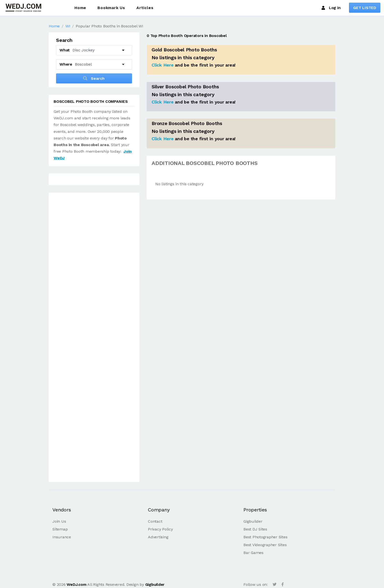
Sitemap (60, 529)
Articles (145, 8)
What (65, 50)
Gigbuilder (253, 521)
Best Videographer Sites (265, 545)
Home (80, 8)
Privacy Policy (160, 529)
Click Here (163, 65)
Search (94, 78)
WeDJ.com (76, 584)
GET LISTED (365, 8)
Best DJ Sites (255, 529)
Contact (155, 521)
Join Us (59, 521)
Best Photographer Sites (265, 537)
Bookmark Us (111, 8)
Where (66, 64)
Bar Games (253, 553)
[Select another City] (100, 64)
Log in (331, 8)
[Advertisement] (94, 338)
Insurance (62, 537)
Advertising (158, 537)
